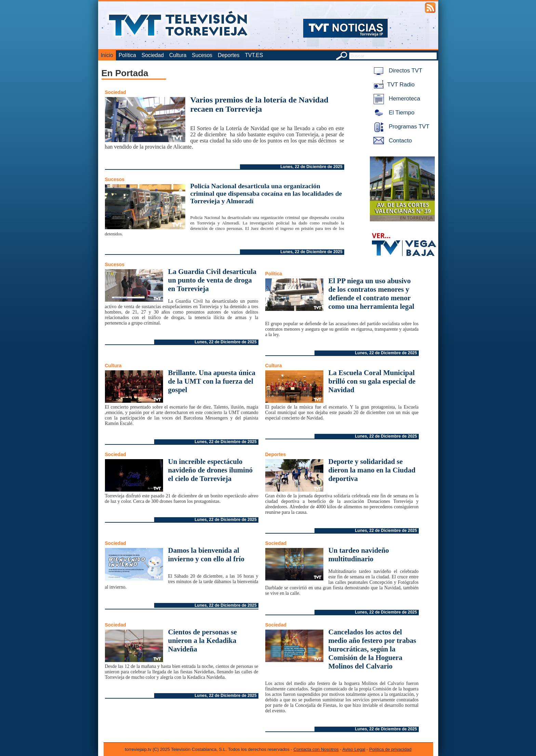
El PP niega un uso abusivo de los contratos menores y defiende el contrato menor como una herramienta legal (371, 294)
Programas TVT (400, 127)
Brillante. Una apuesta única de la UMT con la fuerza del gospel (212, 381)
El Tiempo (393, 113)
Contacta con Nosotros (316, 749)
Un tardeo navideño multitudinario (359, 555)
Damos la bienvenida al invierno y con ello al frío (206, 555)
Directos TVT (397, 71)
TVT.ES (254, 55)
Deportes (229, 55)
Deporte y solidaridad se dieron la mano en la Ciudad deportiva (372, 470)
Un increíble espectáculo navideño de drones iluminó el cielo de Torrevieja (211, 470)
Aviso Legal (354, 749)
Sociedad (153, 55)
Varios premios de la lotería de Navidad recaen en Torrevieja (259, 104)
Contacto (391, 141)
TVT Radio (393, 85)
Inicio (107, 55)
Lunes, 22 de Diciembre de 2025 (311, 167)
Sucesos (202, 55)
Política (127, 55)
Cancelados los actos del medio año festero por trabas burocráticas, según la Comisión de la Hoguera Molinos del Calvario (372, 649)
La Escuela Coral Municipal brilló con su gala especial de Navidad (372, 381)
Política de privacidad (390, 749)
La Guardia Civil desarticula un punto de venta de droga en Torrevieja (212, 280)
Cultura (178, 55)
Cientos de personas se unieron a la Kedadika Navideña (203, 641)
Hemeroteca (396, 99)
